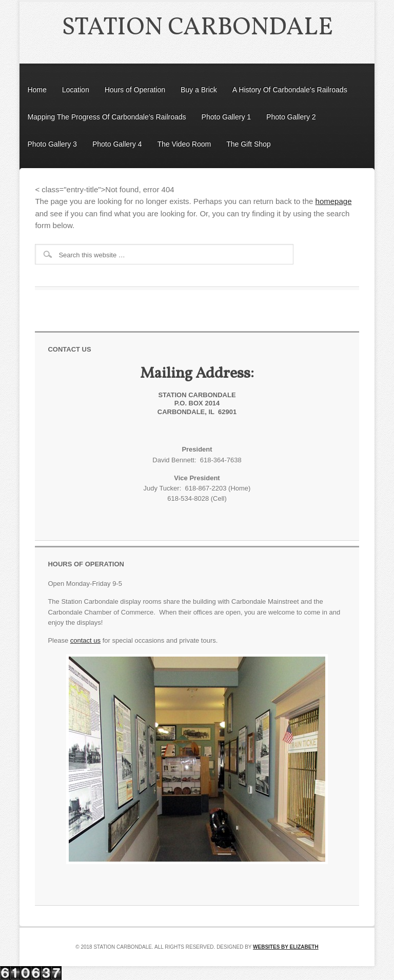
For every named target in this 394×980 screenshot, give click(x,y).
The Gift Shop (248, 144)
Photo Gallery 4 (117, 144)
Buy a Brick (199, 90)
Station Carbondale (197, 28)
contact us (85, 640)
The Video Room (184, 144)
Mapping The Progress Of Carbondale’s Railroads (106, 117)
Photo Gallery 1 (226, 117)
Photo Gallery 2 (291, 117)
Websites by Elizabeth (286, 947)
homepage (334, 201)
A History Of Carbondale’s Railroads (290, 90)
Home (37, 90)
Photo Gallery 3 (52, 144)
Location (76, 90)
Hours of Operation (135, 90)
